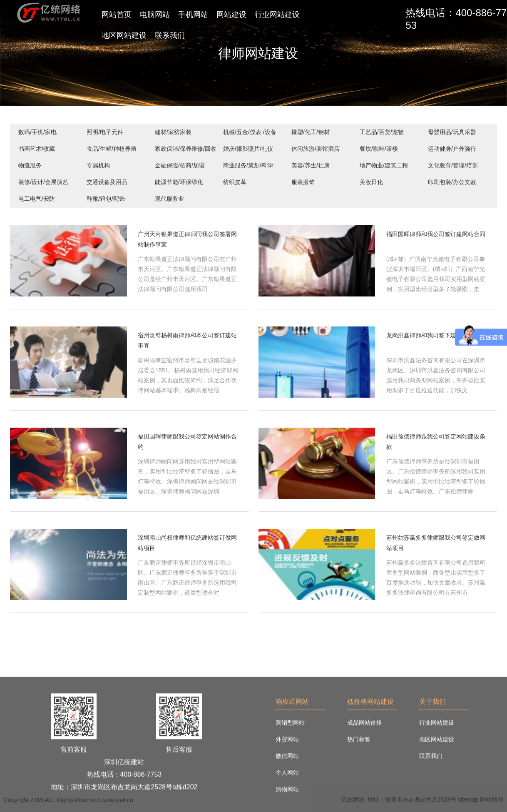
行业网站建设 (277, 15)
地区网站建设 (124, 35)
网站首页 (117, 15)
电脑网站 (155, 15)
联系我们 (170, 35)
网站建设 (231, 15)
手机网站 (193, 15)
